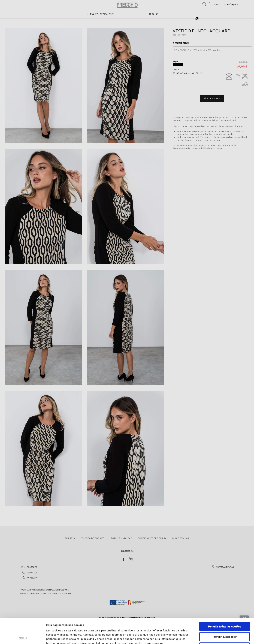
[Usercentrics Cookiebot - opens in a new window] (23, 637)
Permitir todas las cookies (225, 601)
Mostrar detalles (190, 637)
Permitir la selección (225, 611)
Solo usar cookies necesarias (225, 622)
